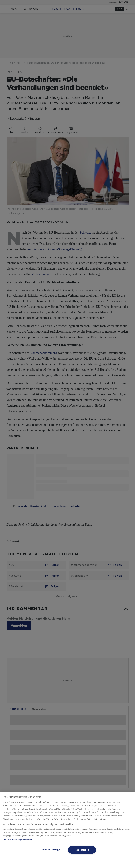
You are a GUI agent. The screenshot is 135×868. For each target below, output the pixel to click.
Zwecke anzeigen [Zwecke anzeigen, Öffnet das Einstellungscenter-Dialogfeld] (51, 850)
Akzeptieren (82, 850)
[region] (67, 830)
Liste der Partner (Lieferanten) (18, 840)
